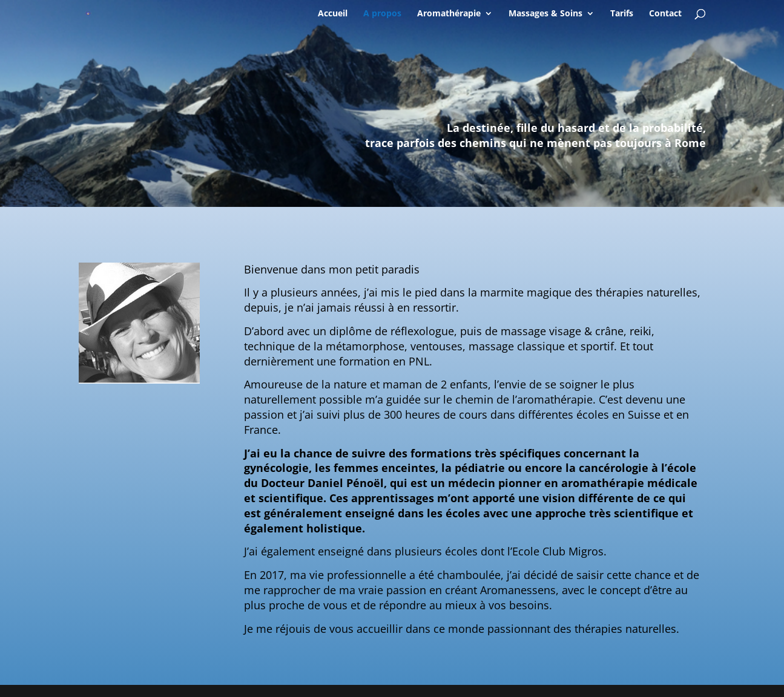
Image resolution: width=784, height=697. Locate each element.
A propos (382, 14)
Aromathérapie (449, 14)
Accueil (333, 14)
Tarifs (622, 14)
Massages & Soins (545, 14)
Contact (665, 14)
